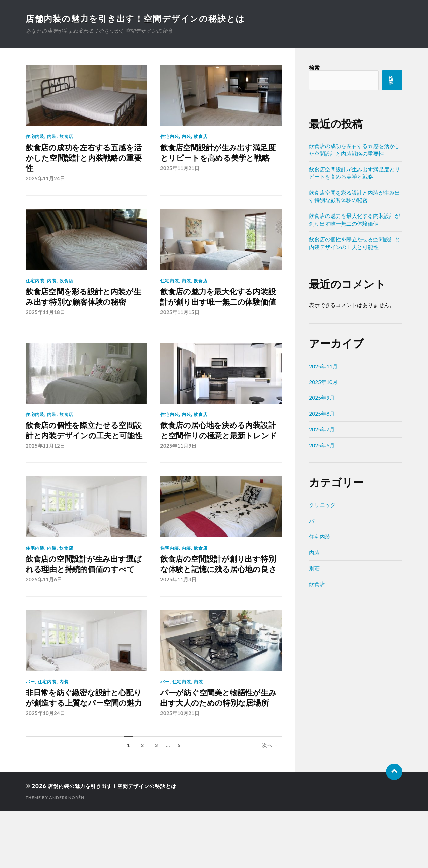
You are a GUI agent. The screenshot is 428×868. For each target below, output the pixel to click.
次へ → (270, 803)
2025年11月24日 (45, 182)
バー (30, 726)
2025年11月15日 (180, 329)
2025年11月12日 (45, 476)
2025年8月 (322, 413)
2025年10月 (323, 382)
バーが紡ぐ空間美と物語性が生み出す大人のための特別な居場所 (217, 749)
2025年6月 (322, 445)
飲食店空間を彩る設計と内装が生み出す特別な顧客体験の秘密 (83, 307)
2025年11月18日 (45, 329)
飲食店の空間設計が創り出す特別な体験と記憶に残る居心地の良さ (217, 601)
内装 (52, 136)
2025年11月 (323, 366)
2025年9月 (322, 397)
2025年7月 (322, 429)
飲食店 (66, 136)
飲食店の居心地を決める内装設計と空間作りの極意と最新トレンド (217, 454)
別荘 (314, 568)
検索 (314, 68)
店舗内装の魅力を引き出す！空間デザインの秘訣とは (140, 18)
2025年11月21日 (180, 182)
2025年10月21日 (180, 771)
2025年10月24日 (45, 771)
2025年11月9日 (178, 476)
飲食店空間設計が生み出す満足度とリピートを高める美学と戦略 (221, 160)
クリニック (322, 505)
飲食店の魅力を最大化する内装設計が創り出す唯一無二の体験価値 (217, 307)
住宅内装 (35, 136)
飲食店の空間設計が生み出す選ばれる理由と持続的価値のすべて (83, 601)
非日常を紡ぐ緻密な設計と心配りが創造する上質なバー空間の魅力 (83, 749)
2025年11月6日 (44, 624)
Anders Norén (67, 855)
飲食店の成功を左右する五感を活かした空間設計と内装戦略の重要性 (83, 160)
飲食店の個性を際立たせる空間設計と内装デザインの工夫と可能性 (83, 454)
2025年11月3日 (178, 624)
